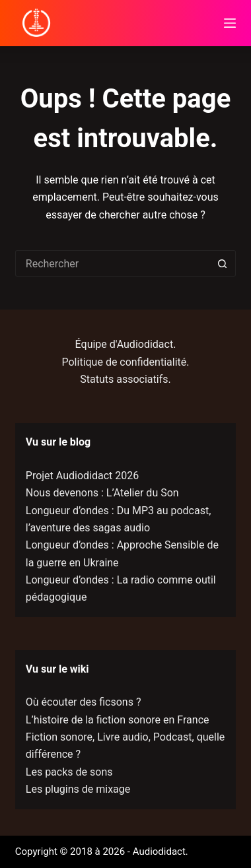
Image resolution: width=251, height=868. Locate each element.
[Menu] (230, 23)
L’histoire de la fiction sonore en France (118, 720)
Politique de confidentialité (125, 362)
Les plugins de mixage (78, 789)
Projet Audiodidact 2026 (82, 476)
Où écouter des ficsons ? (84, 702)
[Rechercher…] (112, 263)
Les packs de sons (69, 772)
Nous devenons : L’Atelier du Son (102, 493)
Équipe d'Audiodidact (125, 344)
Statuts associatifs (124, 379)
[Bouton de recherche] (223, 263)
